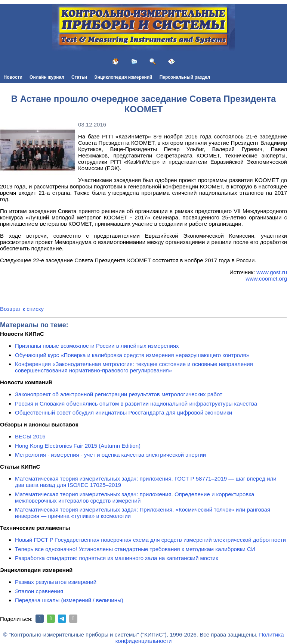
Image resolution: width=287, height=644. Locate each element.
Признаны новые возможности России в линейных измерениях (97, 346)
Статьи (79, 77)
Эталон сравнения (39, 591)
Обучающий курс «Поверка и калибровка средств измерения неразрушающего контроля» (132, 355)
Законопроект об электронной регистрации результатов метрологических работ (119, 394)
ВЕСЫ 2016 (30, 436)
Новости (13, 77)
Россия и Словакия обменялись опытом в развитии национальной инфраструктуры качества (136, 404)
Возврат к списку (22, 309)
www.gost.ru (272, 272)
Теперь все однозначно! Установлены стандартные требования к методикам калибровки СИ (135, 549)
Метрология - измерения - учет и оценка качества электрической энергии (110, 455)
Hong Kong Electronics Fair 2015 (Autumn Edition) (78, 446)
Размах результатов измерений (56, 582)
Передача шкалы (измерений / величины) (69, 600)
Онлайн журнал (47, 77)
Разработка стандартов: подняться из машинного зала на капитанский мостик (117, 558)
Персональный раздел (185, 77)
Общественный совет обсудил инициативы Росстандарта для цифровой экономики (124, 412)
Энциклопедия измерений (123, 77)
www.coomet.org (266, 279)
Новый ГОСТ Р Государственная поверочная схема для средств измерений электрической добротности (150, 540)
